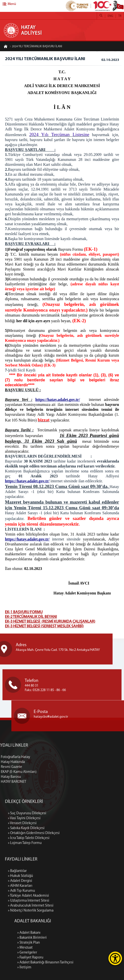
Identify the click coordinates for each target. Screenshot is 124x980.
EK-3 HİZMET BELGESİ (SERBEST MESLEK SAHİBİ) (44, 626)
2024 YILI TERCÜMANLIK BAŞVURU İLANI (36, 47)
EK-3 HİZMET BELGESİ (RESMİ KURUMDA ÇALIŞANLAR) (50, 622)
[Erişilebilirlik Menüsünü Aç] (115, 958)
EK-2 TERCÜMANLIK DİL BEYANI (31, 617)
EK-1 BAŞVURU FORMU (24, 612)
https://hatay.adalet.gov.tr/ (58, 400)
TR (120, 16)
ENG (110, 16)
